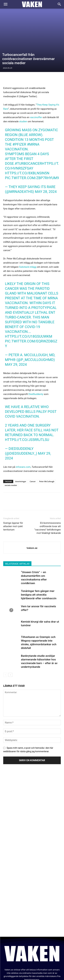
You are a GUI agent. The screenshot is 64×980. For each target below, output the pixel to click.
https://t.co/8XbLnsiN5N (27, 145)
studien (23, 94)
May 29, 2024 (16, 337)
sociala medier (11, 457)
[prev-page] (5, 647)
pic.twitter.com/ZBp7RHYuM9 (32, 150)
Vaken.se (32, 520)
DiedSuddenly (36, 366)
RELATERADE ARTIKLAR (17, 536)
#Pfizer (19, 117)
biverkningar (21, 454)
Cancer (33, 454)
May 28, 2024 (46, 164)
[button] (5, 4)
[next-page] (10, 647)
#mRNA (33, 117)
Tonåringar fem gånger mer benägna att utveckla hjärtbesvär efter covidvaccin (39, 567)
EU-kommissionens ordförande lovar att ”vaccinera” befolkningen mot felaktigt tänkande (48, 500)
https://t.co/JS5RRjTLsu (27, 412)
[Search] (59, 4)
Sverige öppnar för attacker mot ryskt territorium (13, 499)
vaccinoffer (36, 89)
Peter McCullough (47, 454)
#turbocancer (28, 136)
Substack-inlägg (28, 239)
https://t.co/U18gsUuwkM (29, 309)
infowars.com (23, 439)
